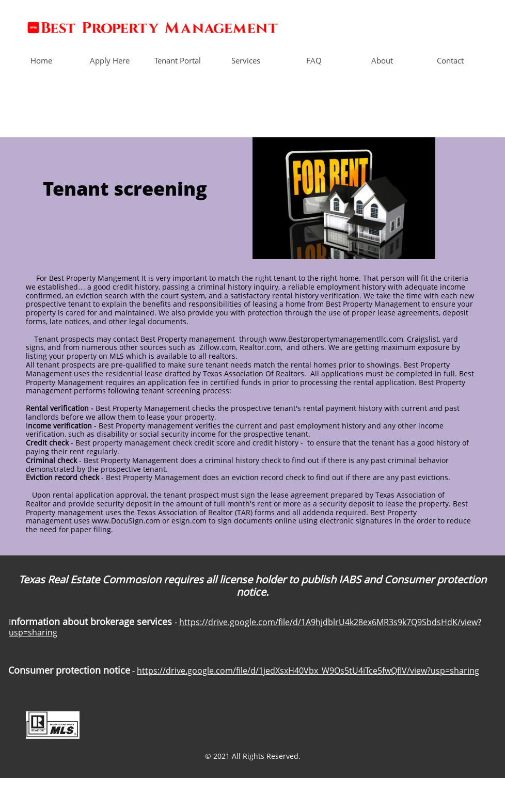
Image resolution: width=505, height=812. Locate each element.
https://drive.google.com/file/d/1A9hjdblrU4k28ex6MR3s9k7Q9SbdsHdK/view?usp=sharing (245, 627)
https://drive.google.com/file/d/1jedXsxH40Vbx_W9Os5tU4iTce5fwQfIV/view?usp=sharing (308, 671)
